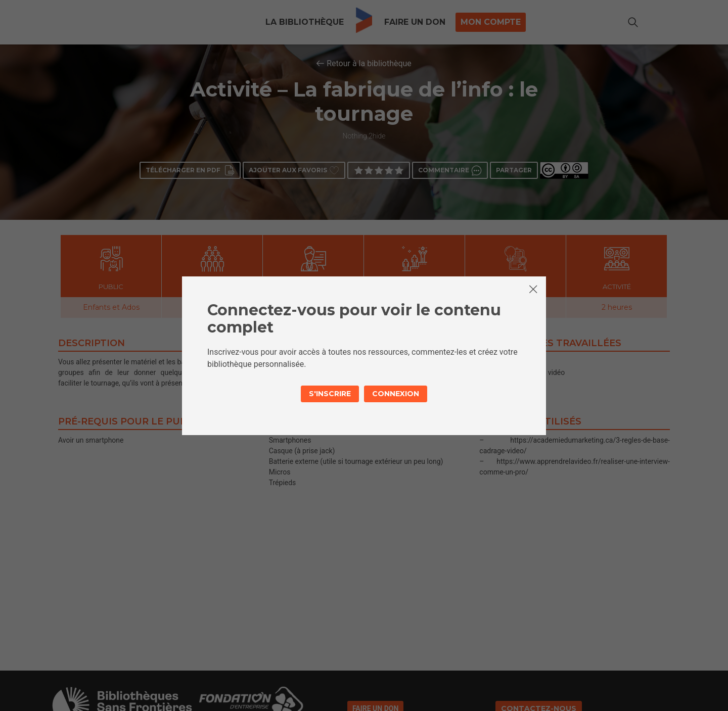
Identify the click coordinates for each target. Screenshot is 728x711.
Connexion (396, 394)
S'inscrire (330, 394)
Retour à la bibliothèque (369, 63)
